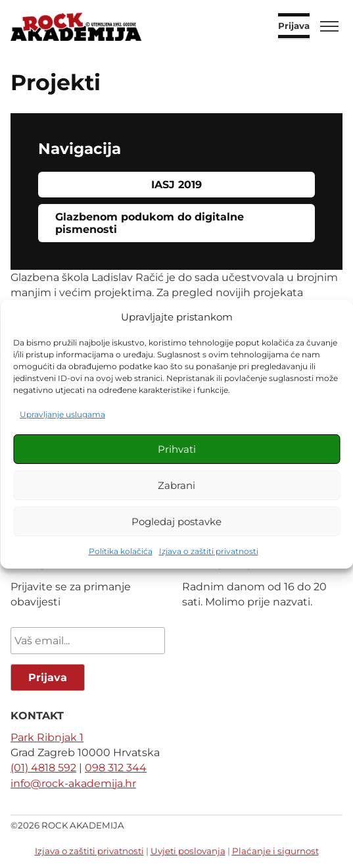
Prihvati (177, 449)
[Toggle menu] (329, 26)
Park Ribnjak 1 (47, 737)
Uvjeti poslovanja (188, 851)
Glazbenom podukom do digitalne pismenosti (151, 223)
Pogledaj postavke (176, 522)
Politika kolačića (121, 551)
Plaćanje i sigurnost (275, 851)
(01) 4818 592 (43, 768)
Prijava (294, 26)
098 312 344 (116, 768)
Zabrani (176, 485)
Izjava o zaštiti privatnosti (209, 551)
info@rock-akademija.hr (73, 783)
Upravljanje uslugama (62, 414)
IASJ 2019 (176, 185)
